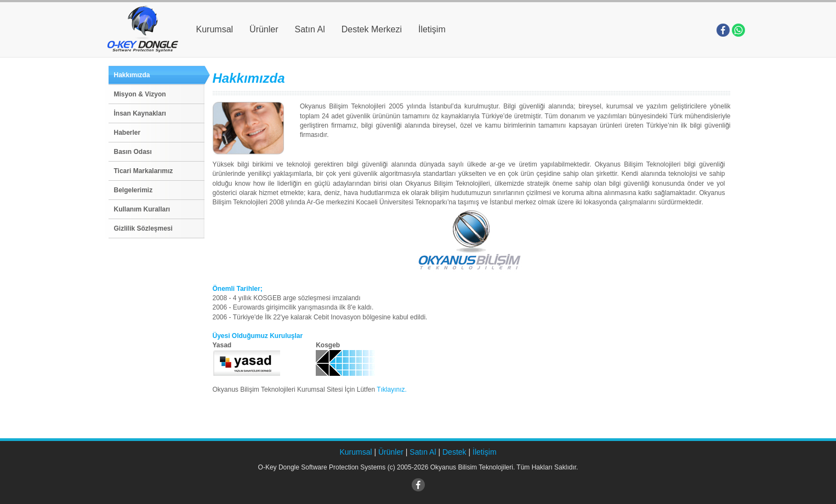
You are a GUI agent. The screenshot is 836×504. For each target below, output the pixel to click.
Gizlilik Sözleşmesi (143, 228)
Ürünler (264, 29)
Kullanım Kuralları (142, 209)
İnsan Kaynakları (140, 113)
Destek (454, 452)
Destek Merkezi (372, 29)
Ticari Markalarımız (144, 171)
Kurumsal (215, 29)
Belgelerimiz (133, 190)
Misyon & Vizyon (140, 94)
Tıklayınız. (392, 390)
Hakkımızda (132, 75)
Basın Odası (133, 152)
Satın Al (310, 29)
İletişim (432, 29)
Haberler (127, 133)
